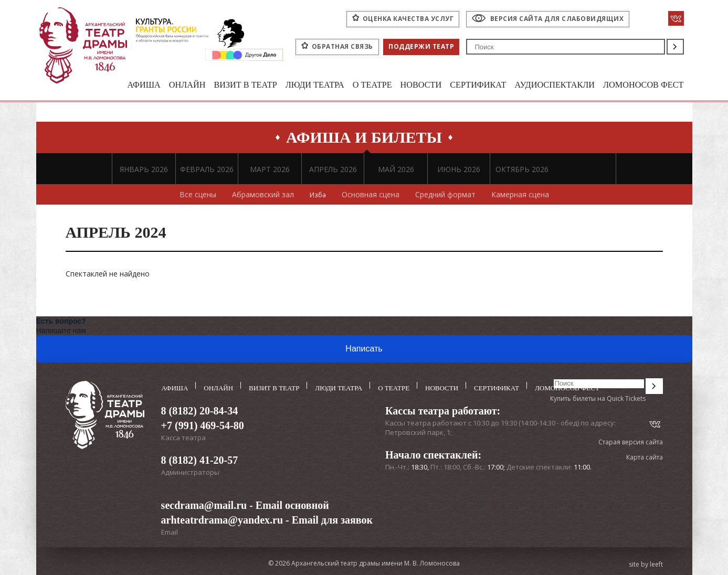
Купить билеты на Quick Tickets (598, 399)
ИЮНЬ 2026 (459, 170)
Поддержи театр (421, 46)
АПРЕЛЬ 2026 (333, 170)
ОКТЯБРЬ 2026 (522, 170)
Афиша (121, 85)
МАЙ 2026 (396, 170)
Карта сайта (645, 458)
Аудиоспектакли (549, 85)
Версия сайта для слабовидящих (557, 19)
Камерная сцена (521, 195)
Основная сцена (372, 195)
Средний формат (446, 195)
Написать (364, 349)
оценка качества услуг (408, 19)
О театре (359, 85)
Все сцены (197, 195)
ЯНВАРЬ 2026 (144, 170)
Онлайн (167, 85)
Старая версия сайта (631, 443)
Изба (318, 195)
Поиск (675, 47)
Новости (409, 85)
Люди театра (299, 85)
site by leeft (646, 563)
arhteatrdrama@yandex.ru (222, 519)
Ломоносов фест (642, 85)
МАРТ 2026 (270, 170)
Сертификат (469, 85)
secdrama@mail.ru (204, 504)
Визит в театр (227, 85)
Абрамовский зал (262, 195)
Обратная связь (342, 46)
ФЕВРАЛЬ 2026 (207, 170)
